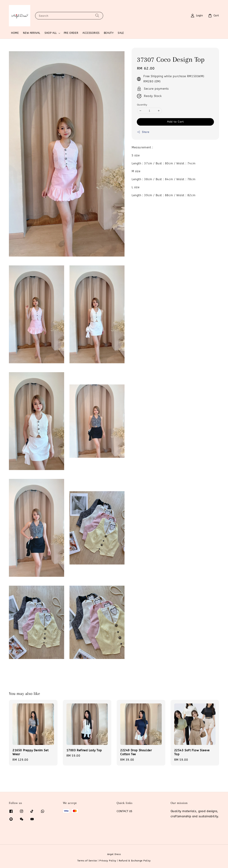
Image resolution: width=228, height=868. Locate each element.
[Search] (97, 16)
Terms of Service (87, 861)
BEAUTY (109, 33)
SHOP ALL (51, 33)
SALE (121, 33)
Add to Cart (175, 122)
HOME (15, 33)
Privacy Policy (108, 861)
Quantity (142, 105)
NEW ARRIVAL (32, 33)
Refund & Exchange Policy (135, 861)
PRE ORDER (71, 33)
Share (143, 132)
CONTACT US (125, 811)
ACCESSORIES (91, 33)
